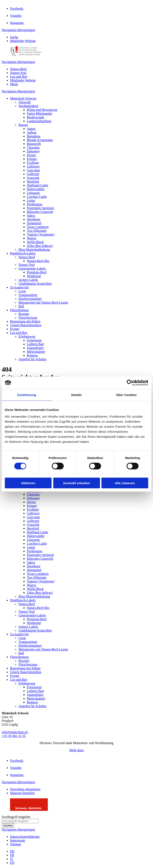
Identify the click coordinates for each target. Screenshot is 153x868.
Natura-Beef (18, 69)
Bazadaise (34, 136)
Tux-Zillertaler (37, 231)
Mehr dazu (77, 750)
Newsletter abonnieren (25, 789)
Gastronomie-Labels (32, 268)
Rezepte (24, 314)
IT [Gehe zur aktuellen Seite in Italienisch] (12, 859)
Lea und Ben (19, 77)
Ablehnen (28, 483)
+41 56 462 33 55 (14, 736)
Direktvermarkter (30, 299)
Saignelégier (35, 348)
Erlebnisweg (27, 336)
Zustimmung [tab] (27, 395)
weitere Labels (28, 280)
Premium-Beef (37, 272)
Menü (14, 84)
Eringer (32, 159)
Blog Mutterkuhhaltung (34, 250)
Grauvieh (33, 178)
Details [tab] (76, 395)
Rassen (23, 125)
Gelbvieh (33, 174)
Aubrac (32, 132)
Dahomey (33, 151)
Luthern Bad (35, 344)
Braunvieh (34, 144)
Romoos (32, 355)
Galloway (33, 166)
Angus (31, 129)
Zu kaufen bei (19, 287)
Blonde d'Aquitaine (40, 140)
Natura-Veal (18, 73)
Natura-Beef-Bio (38, 261)
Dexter (31, 155)
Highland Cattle (38, 185)
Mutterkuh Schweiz (23, 98)
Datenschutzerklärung (25, 837)
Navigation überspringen (18, 30)
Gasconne (33, 170)
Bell (21, 306)
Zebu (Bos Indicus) (40, 246)
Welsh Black (35, 242)
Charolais (33, 148)
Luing (31, 200)
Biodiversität (36, 117)
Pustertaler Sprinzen (40, 208)
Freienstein (34, 340)
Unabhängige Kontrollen (35, 284)
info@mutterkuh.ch (15, 732)
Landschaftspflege (39, 121)
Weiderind (34, 276)
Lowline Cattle (37, 197)
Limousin (33, 193)
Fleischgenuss (19, 310)
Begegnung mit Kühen (25, 321)
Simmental (34, 223)
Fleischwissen (28, 318)
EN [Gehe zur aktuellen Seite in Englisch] (12, 863)
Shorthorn (34, 219)
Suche (14, 37)
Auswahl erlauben (76, 483)
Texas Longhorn (38, 227)
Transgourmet (28, 295)
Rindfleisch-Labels (23, 253)
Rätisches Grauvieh (40, 212)
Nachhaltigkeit (28, 106)
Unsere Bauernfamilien (26, 325)
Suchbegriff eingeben (16, 817)
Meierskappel (36, 352)
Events (15, 329)
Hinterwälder (36, 189)
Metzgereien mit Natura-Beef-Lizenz (43, 302)
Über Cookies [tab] (126, 395)
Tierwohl (25, 102)
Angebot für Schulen (32, 359)
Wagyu (32, 238)
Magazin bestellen (22, 793)
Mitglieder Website (23, 41)
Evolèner (33, 163)
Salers (31, 216)
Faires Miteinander (40, 113)
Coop (22, 291)
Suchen (8, 825)
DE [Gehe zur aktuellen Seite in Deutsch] (12, 851)
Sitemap (16, 844)
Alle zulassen (125, 483)
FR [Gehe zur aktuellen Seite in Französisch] (12, 855)
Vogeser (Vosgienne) (41, 234)
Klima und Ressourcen (42, 110)
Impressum (18, 840)
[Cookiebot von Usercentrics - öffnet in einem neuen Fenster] (130, 383)
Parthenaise (35, 204)
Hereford (33, 182)
